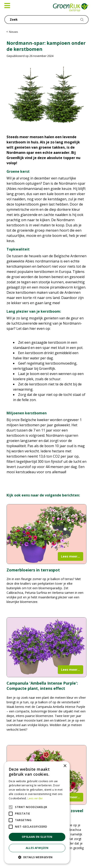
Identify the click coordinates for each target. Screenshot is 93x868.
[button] (37, 857)
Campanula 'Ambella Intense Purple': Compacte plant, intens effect (42, 686)
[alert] (37, 812)
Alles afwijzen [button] (37, 848)
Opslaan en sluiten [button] (37, 837)
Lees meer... (70, 556)
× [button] (65, 766)
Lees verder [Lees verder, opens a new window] (35, 798)
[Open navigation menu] (7, 6)
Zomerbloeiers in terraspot (33, 570)
